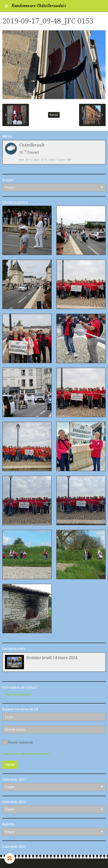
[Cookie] (10, 858)
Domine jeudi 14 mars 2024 (52, 658)
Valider (10, 765)
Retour (54, 115)
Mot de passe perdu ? (38, 754)
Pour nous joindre (18, 695)
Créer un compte (13, 754)
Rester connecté (18, 742)
